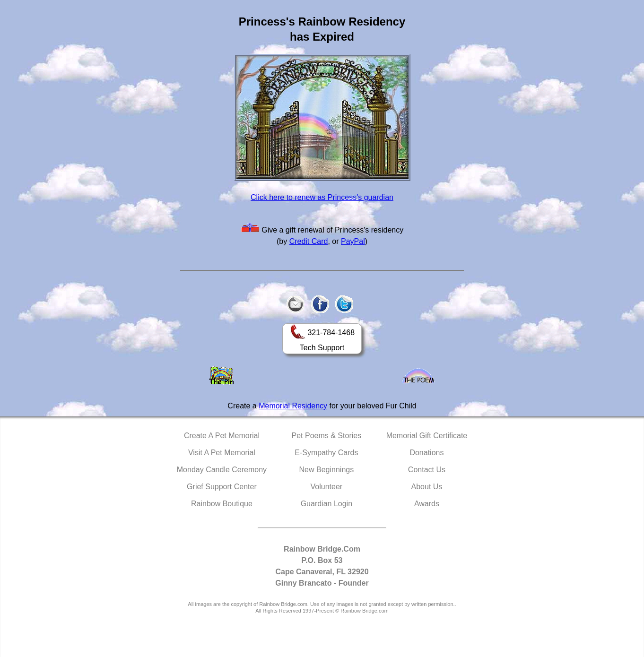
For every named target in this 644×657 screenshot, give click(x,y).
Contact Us (427, 470)
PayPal (353, 241)
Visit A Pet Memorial (222, 453)
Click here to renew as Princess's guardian (322, 197)
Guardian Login (326, 504)
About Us (427, 487)
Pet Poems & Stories (327, 436)
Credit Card (309, 241)
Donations (426, 453)
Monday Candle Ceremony (222, 470)
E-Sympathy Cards (326, 453)
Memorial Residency (293, 406)
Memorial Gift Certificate (427, 436)
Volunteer (327, 487)
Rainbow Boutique (222, 504)
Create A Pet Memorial (222, 436)
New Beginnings (327, 470)
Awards (427, 504)
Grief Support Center (222, 487)
